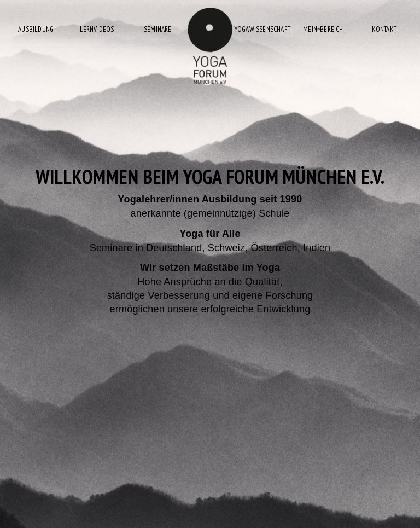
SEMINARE (158, 29)
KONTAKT (384, 29)
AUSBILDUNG (36, 29)
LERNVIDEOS (97, 29)
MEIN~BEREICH (323, 29)
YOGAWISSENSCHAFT (262, 29)
